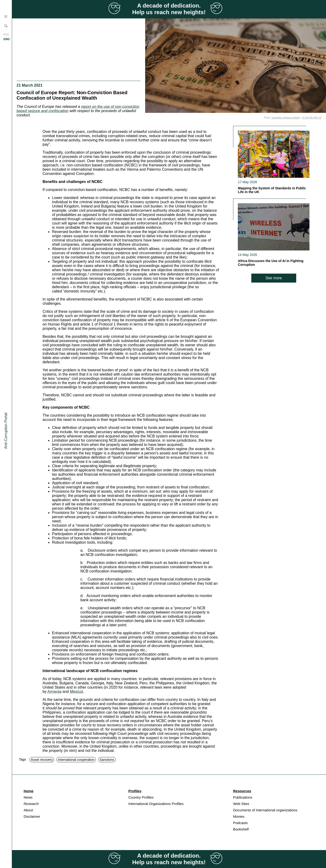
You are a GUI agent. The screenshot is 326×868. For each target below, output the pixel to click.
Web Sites (241, 804)
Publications (243, 797)
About (28, 810)
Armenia (54, 692)
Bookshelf (241, 829)
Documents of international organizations (265, 810)
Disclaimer (32, 816)
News (28, 797)
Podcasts (240, 823)
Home (29, 791)
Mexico (76, 692)
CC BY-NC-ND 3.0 (312, 118)
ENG (7, 39)
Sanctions (107, 760)
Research (31, 804)
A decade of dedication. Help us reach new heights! (169, 9)
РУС (6, 35)
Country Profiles (141, 797)
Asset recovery (42, 760)
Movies (239, 816)
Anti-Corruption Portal (6, 431)
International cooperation (76, 760)
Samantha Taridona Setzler (286, 118)
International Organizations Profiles (156, 804)
